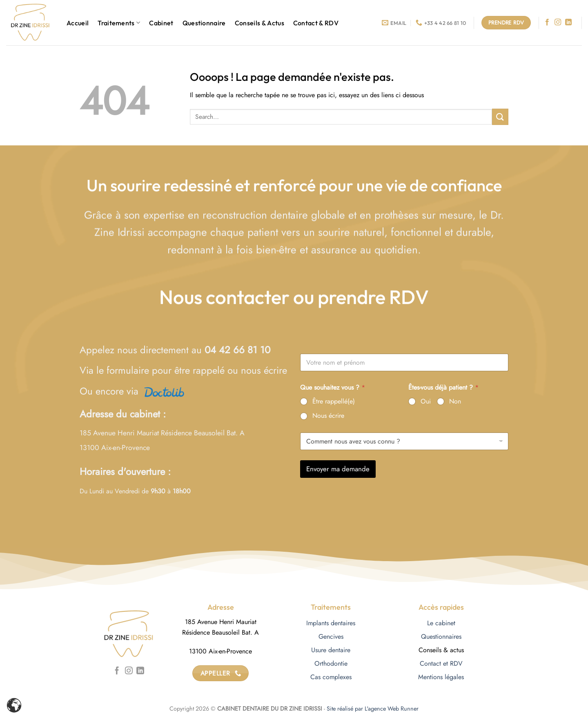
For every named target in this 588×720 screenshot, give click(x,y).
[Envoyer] (500, 117)
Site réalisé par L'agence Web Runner (373, 709)
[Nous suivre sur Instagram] (558, 22)
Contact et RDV (441, 663)
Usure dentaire (331, 650)
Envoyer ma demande (338, 469)
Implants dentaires (331, 623)
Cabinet (161, 23)
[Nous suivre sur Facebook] (547, 22)
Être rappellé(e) (334, 402)
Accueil (78, 23)
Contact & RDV (316, 23)
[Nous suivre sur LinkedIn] (568, 22)
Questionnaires (441, 636)
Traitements (119, 23)
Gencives (331, 636)
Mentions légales (441, 677)
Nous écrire (328, 416)
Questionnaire (204, 23)
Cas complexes (331, 677)
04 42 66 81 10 (237, 350)
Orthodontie (331, 663)
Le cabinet (441, 623)
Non (455, 402)
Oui (426, 402)
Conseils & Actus (259, 23)
